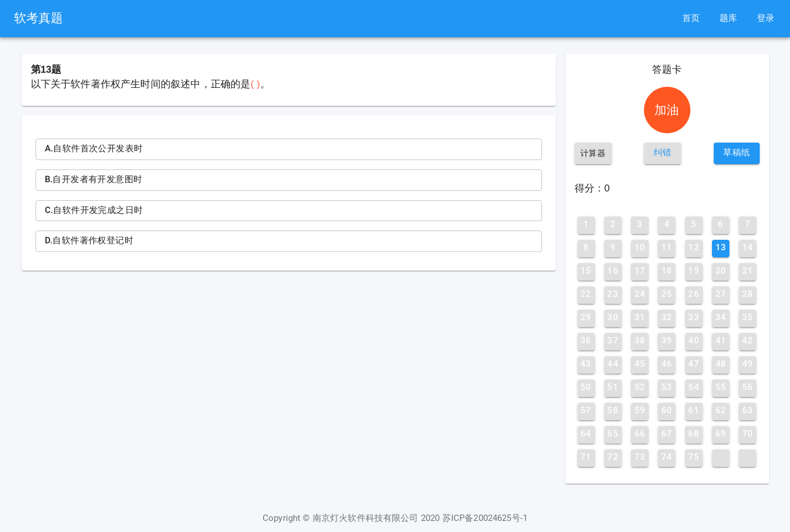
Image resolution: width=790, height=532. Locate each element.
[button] (663, 153)
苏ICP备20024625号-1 (485, 518)
